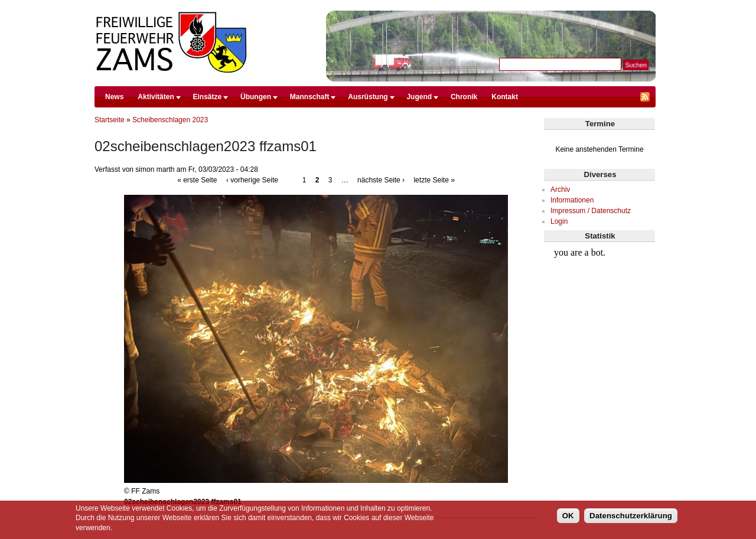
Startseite (110, 120)
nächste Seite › (381, 180)
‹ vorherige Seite (252, 180)
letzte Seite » (434, 180)
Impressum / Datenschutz (591, 211)
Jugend (419, 97)
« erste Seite (197, 180)
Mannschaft (310, 97)
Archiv (560, 190)
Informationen (572, 200)
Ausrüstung (368, 97)
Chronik (464, 97)
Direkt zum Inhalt (375, 5)
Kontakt (505, 97)
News (114, 97)
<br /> (600, 287)
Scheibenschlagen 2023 (170, 120)
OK (568, 516)
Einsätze (208, 97)
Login (559, 221)
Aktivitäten (156, 97)
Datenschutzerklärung (631, 516)
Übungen (256, 97)
